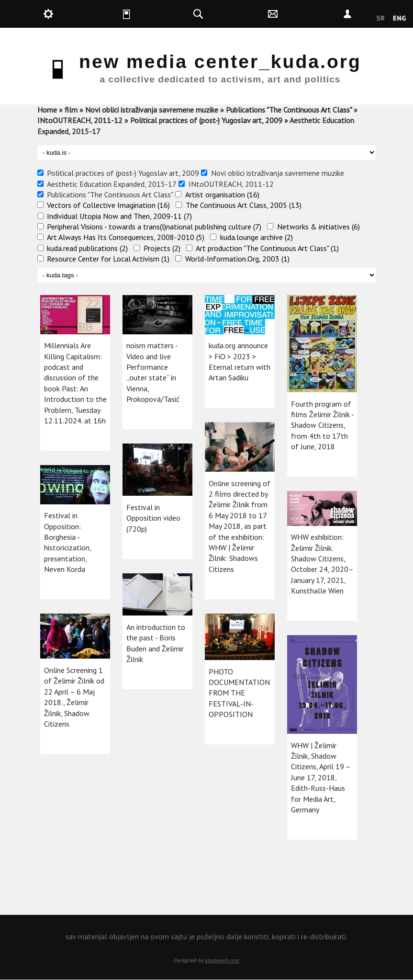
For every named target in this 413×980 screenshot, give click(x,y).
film (71, 110)
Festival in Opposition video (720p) (153, 518)
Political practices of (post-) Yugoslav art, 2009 (206, 120)
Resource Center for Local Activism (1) (108, 259)
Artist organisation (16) (222, 194)
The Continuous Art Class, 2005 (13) (244, 205)
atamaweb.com (222, 960)
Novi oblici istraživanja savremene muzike (152, 110)
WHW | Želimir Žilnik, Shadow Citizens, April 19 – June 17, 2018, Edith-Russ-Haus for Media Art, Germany (321, 777)
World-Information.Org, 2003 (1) (237, 259)
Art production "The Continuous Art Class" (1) (267, 248)
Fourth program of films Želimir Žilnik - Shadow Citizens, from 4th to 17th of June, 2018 (322, 425)
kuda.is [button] (149, 14)
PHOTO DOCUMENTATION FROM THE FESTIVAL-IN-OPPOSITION (239, 693)
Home (47, 110)
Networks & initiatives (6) (318, 227)
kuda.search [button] (224, 14)
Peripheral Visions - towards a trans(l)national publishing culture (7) (154, 227)
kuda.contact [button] (299, 14)
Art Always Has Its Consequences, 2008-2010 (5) (126, 237)
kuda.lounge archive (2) (257, 237)
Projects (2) (162, 248)
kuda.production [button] (75, 14)
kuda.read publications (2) (87, 248)
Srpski (381, 19)
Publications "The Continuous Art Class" (289, 110)
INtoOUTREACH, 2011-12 (80, 120)
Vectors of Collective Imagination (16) (108, 205)
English (399, 19)
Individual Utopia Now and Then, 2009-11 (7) (119, 216)
